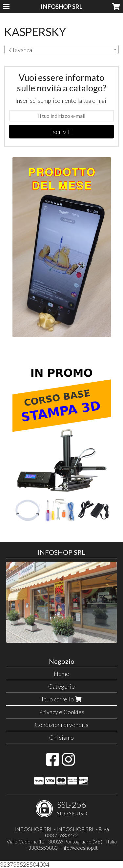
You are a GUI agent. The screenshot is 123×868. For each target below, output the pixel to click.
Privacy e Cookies (62, 712)
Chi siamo (61, 737)
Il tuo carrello (61, 699)
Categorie (61, 686)
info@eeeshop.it (80, 848)
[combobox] (61, 49)
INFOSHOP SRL (61, 7)
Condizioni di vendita (62, 725)
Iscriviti (61, 132)
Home (61, 674)
